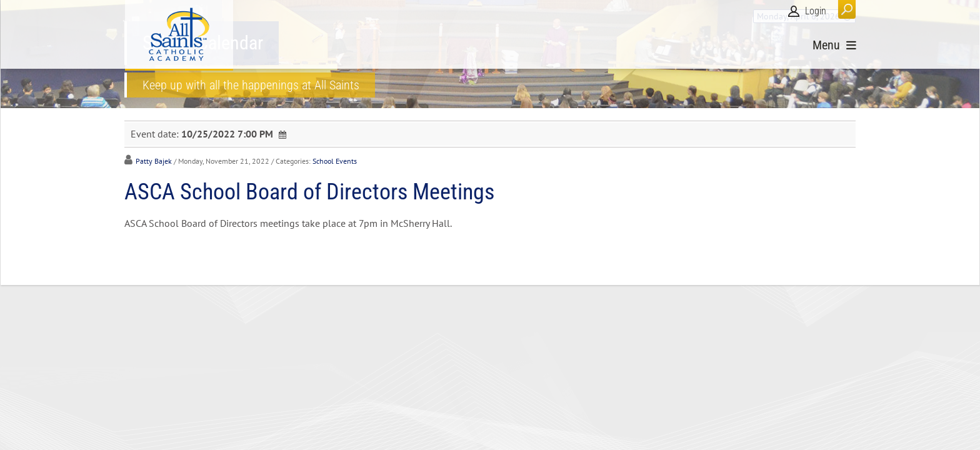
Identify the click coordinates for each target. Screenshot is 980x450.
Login (816, 11)
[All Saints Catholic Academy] (179, 34)
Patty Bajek (154, 161)
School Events (335, 161)
